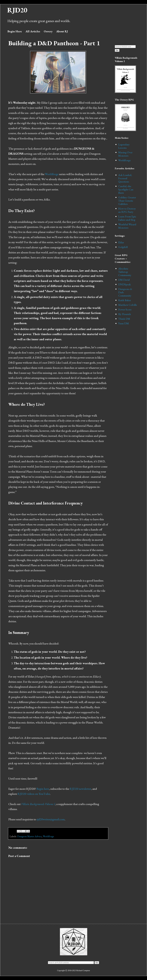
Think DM (124, 319)
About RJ (62, 31)
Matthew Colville (128, 305)
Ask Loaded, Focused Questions (125, 178)
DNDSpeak (124, 284)
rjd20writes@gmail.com (51, 819)
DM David (124, 280)
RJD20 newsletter (80, 789)
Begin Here (15, 31)
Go (117, 50)
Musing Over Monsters (125, 154)
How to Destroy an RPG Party (127, 210)
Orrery (48, 31)
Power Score (125, 309)
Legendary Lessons (124, 146)
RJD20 (17, 10)
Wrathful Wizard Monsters (127, 226)
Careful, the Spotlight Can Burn (126, 189)
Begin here (43, 789)
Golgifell (123, 247)
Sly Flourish (125, 314)
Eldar (121, 242)
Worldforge (52, 174)
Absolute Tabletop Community (125, 272)
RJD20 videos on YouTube (34, 794)
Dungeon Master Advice (29, 836)
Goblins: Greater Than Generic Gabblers (127, 201)
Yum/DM (124, 323)
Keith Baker (125, 300)
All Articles (33, 31)
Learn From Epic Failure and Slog (127, 218)
